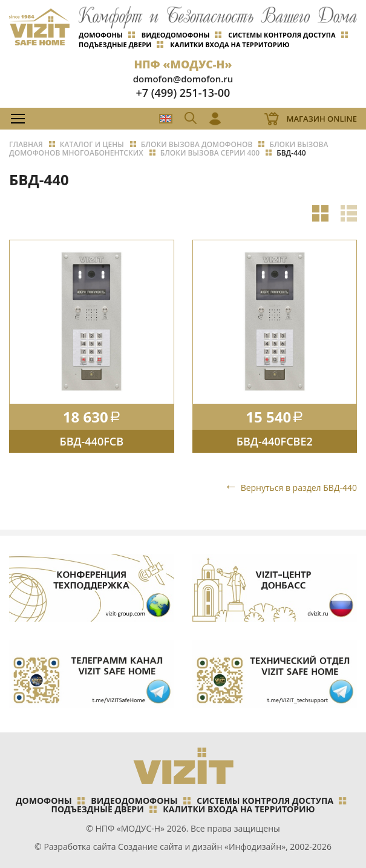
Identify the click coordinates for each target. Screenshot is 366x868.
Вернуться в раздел (299, 488)
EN (166, 119)
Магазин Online (322, 119)
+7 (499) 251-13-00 (183, 93)
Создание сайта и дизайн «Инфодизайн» (202, 847)
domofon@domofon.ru (183, 79)
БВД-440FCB (91, 441)
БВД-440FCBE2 (275, 441)
